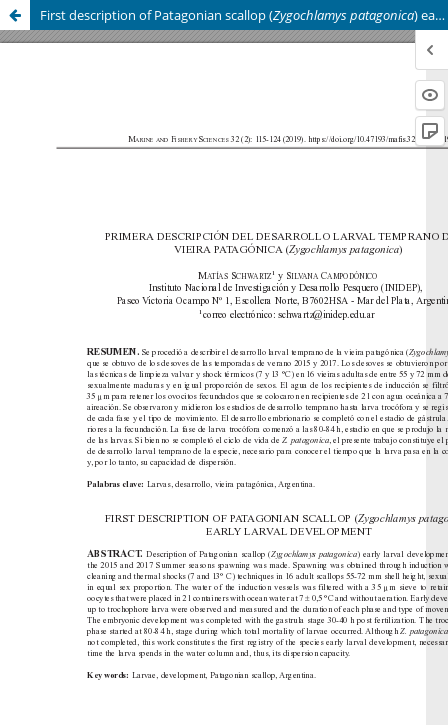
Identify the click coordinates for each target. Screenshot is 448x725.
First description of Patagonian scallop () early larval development (244, 15)
